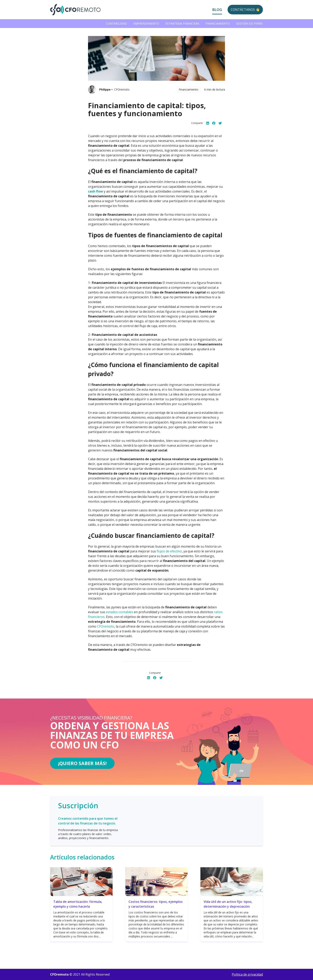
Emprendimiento (146, 23)
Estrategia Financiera (182, 23)
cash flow (96, 191)
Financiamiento (218, 23)
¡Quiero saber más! (82, 763)
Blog (217, 10)
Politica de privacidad (247, 974)
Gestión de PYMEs (250, 23)
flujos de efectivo (169, 551)
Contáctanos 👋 (245, 10)
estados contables (120, 612)
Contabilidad (116, 23)
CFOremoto (106, 626)
